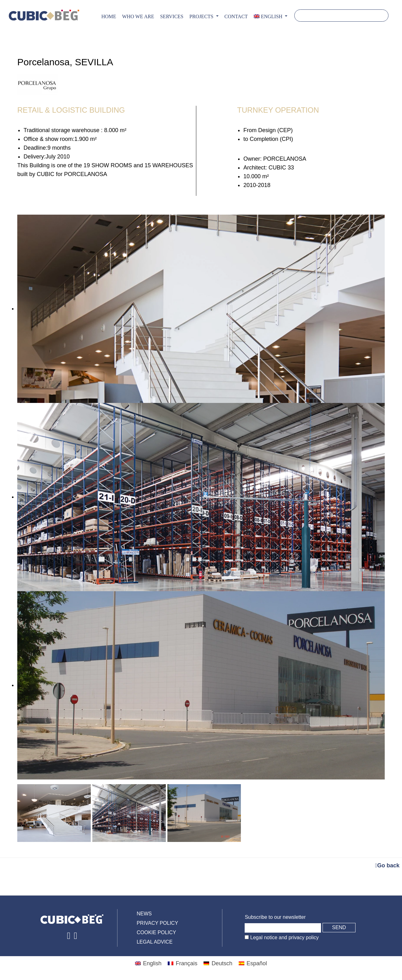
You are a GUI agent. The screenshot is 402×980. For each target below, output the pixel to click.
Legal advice (155, 942)
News (144, 914)
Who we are (138, 16)
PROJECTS (202, 16)
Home (109, 16)
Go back (387, 865)
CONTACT (236, 16)
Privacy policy (157, 923)
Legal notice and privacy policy (284, 937)
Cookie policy (156, 932)
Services (172, 16)
